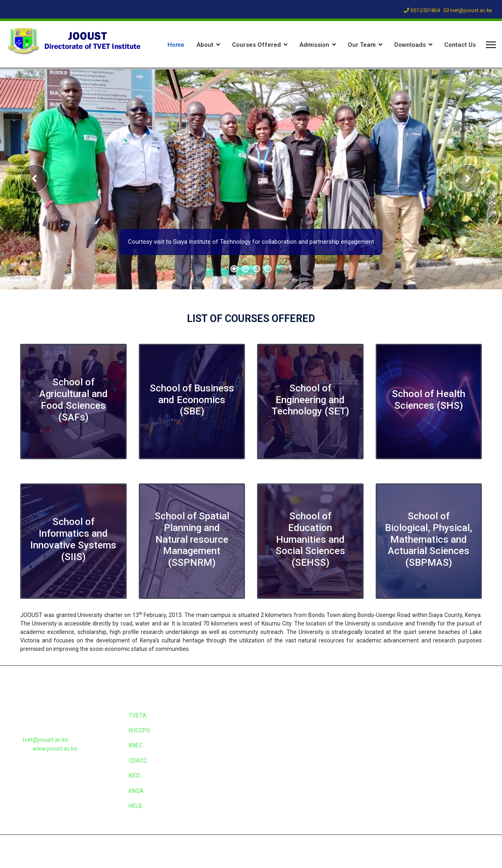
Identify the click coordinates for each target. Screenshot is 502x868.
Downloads (410, 45)
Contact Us (460, 45)
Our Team (362, 45)
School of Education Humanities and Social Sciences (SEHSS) (310, 539)
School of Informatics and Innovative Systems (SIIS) (73, 539)
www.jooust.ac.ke (55, 749)
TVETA (138, 715)
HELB (135, 806)
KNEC (136, 745)
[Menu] (491, 45)
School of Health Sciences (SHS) (429, 400)
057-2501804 (425, 10)
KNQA (136, 791)
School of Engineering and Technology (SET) (310, 400)
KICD (135, 776)
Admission (314, 45)
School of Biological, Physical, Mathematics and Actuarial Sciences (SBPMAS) (429, 539)
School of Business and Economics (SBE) (192, 400)
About (205, 45)
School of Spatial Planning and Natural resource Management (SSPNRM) (192, 539)
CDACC (138, 761)
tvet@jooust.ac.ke (471, 10)
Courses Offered (256, 45)
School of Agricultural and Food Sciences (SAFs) (73, 399)
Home (176, 45)
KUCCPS (139, 730)
